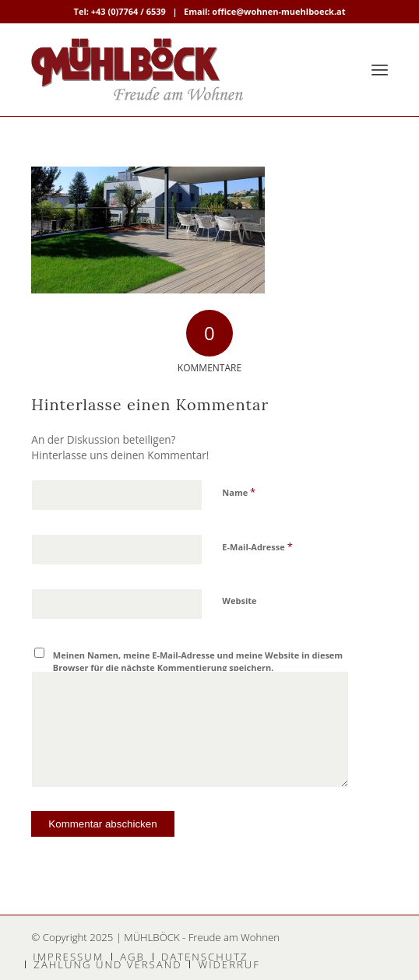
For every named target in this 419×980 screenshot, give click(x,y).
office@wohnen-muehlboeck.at (278, 11)
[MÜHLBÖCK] (174, 69)
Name (239, 492)
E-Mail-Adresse (257, 546)
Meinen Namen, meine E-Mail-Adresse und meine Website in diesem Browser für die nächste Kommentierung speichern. (198, 662)
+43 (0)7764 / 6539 (129, 11)
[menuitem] (380, 69)
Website (239, 601)
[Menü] (380, 69)
